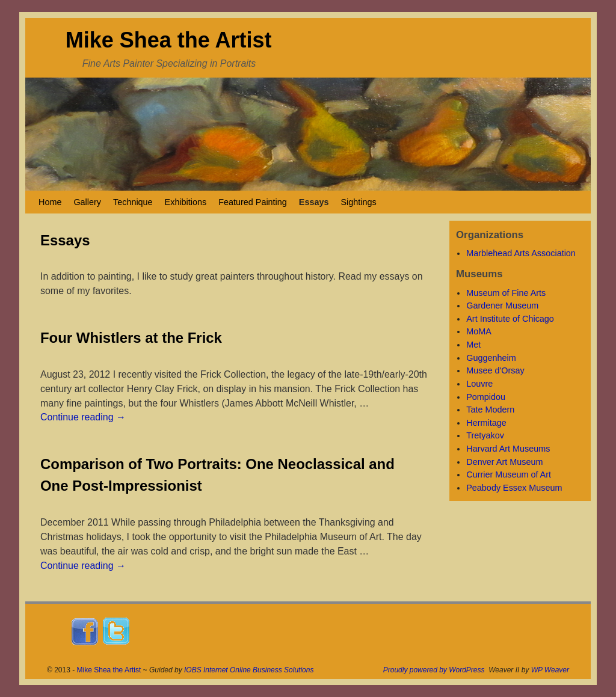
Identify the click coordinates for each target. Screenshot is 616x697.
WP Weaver (550, 670)
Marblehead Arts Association (521, 253)
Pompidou (486, 397)
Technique (133, 202)
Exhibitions (186, 202)
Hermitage (486, 423)
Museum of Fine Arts (506, 293)
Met (473, 345)
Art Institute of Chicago (510, 319)
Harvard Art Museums (508, 449)
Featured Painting (253, 202)
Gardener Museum (502, 306)
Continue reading (83, 417)
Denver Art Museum (504, 462)
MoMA (479, 331)
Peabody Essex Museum (514, 488)
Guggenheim (491, 358)
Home (50, 202)
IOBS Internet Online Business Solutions (249, 670)
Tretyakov (485, 435)
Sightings (358, 202)
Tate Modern (490, 410)
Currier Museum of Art (509, 474)
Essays (314, 202)
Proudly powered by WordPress (434, 670)
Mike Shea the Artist (169, 40)
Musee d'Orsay (495, 370)
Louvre (479, 384)
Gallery (87, 202)
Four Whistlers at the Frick (131, 338)
